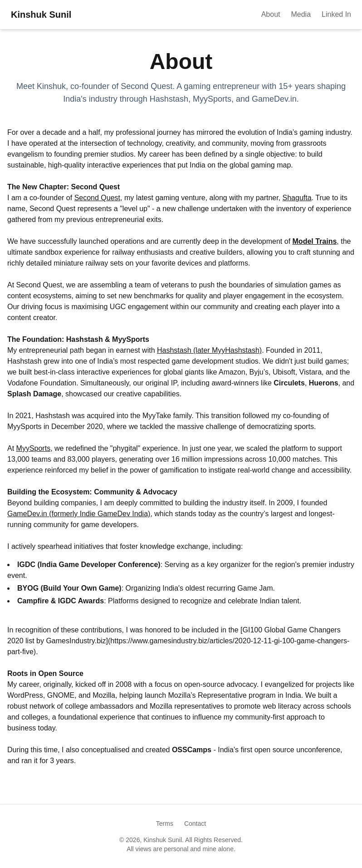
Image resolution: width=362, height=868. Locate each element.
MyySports (34, 448)
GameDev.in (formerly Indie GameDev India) (79, 514)
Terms (165, 824)
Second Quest (97, 198)
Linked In (336, 14)
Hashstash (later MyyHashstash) (209, 350)
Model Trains (315, 241)
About (271, 14)
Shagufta (297, 198)
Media (301, 14)
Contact (195, 824)
